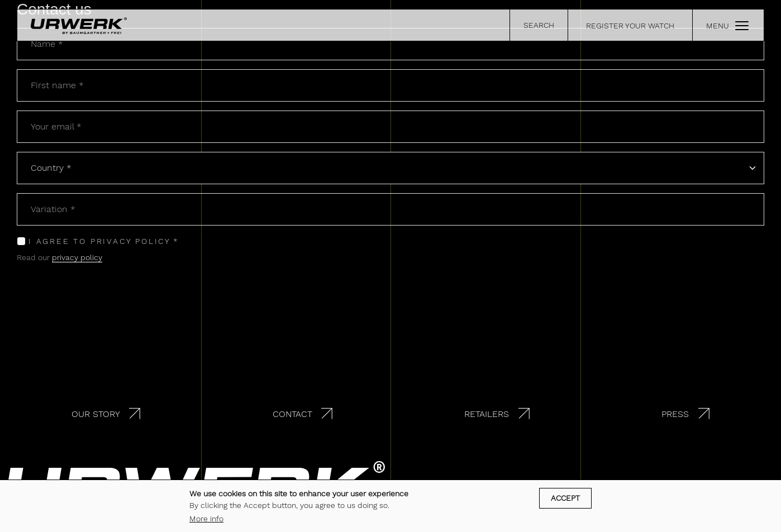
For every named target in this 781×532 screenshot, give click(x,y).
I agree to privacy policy (100, 241)
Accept (565, 498)
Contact (292, 414)
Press (675, 414)
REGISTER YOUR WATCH (630, 26)
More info (206, 519)
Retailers (487, 414)
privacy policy (77, 257)
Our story (96, 414)
